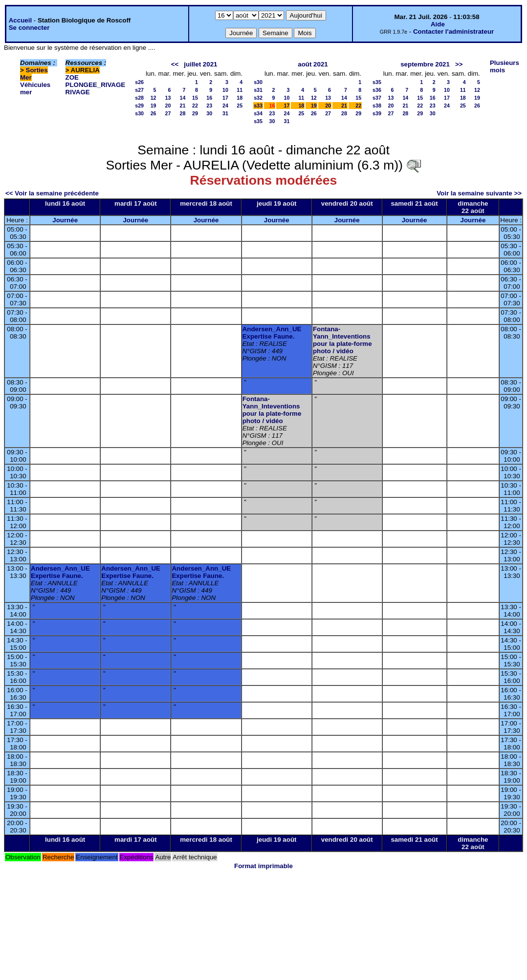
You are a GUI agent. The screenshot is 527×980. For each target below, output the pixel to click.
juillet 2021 (200, 64)
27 (168, 113)
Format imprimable (263, 866)
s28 (139, 98)
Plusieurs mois (505, 66)
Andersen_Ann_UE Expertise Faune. (272, 333)
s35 (258, 121)
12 (154, 98)
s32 (258, 98)
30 (209, 113)
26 (154, 113)
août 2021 (313, 64)
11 (240, 90)
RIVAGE (78, 92)
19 (154, 106)
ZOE (72, 77)
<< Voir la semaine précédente (52, 193)
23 (209, 106)
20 (168, 106)
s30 (139, 113)
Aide (438, 24)
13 (168, 98)
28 (183, 113)
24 (225, 106)
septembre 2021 (425, 64)
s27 (139, 90)
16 (209, 98)
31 (225, 113)
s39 (377, 113)
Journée (65, 220)
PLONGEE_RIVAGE (96, 85)
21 (183, 106)
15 (195, 98)
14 (183, 98)
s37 (377, 98)
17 (225, 98)
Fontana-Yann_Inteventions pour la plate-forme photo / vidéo (342, 340)
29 (195, 113)
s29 (139, 106)
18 (240, 98)
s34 (258, 113)
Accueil (20, 20)
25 (240, 106)
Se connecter (29, 28)
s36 (377, 90)
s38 (377, 106)
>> (459, 64)
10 (225, 90)
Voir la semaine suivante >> (479, 193)
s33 (258, 106)
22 (195, 106)
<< (175, 64)
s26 (139, 82)
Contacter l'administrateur (453, 32)
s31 (258, 90)
